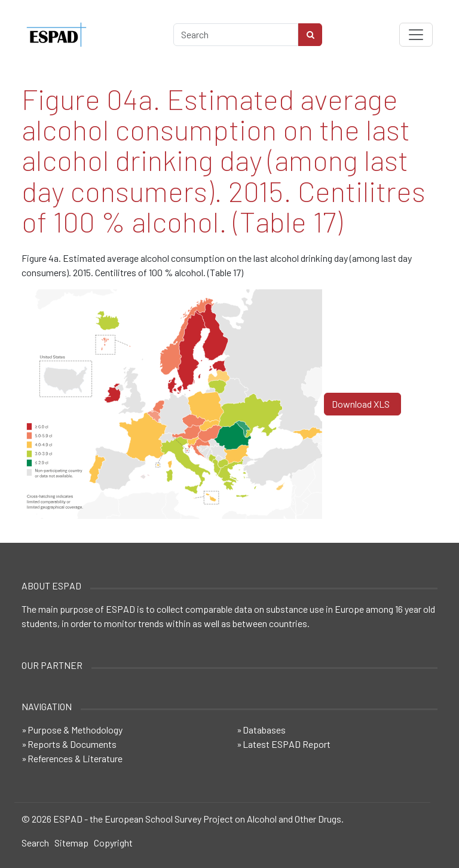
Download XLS (362, 404)
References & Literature (75, 758)
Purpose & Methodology (75, 730)
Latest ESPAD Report (287, 744)
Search (35, 843)
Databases (264, 730)
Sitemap (71, 843)
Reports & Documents (72, 744)
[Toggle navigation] (416, 35)
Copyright (113, 843)
